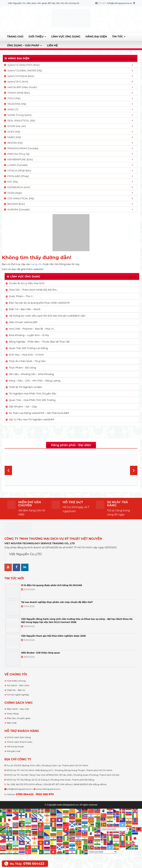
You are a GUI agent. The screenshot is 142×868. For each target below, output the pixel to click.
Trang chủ (15, 37)
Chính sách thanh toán (20, 742)
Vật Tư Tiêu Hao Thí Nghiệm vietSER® (32, 419)
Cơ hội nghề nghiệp (18, 695)
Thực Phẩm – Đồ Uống (22, 368)
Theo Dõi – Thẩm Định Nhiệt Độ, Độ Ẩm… (33, 290)
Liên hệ (52, 45)
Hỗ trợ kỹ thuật (15, 747)
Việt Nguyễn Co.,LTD (25, 554)
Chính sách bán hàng (19, 737)
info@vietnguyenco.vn (119, 3)
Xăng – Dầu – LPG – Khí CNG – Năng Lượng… (35, 381)
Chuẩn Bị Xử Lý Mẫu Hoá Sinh (27, 283)
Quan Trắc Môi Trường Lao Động (28, 348)
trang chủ (37, 264)
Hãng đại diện (96, 37)
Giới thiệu (37, 37)
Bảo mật (12, 723)
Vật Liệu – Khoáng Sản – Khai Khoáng (31, 374)
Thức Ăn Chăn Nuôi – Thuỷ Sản (27, 361)
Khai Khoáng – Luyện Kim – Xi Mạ (29, 335)
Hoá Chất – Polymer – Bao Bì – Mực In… (32, 329)
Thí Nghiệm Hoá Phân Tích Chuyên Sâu (33, 394)
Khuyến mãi (14, 751)
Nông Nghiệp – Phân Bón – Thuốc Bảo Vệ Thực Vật (39, 342)
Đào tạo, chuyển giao (19, 718)
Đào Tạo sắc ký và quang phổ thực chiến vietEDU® (39, 303)
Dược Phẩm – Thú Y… (21, 296)
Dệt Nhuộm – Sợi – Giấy (23, 406)
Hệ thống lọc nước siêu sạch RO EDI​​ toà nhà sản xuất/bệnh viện (47, 316)
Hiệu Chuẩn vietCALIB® (23, 322)
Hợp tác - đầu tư (16, 690)
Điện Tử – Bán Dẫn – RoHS (25, 309)
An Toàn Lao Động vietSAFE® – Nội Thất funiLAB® (39, 413)
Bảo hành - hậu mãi (18, 709)
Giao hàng (13, 714)
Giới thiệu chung (16, 681)
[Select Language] (115, 829)
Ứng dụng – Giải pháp (24, 45)
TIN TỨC (119, 37)
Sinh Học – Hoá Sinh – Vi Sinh (26, 355)
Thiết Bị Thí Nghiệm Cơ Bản (26, 387)
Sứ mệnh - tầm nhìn (18, 685)
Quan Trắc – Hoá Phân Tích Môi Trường (32, 400)
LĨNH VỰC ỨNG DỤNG (66, 37)
